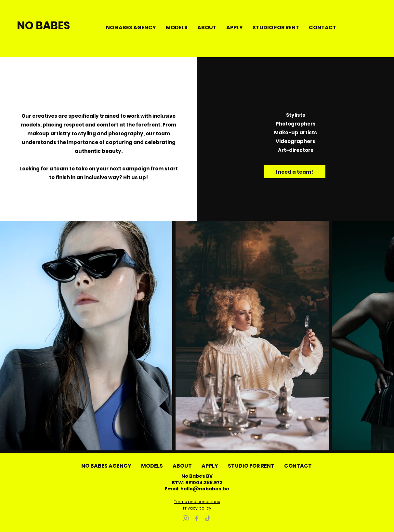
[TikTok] (208, 518)
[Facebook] (197, 518)
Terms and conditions (197, 502)
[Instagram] (186, 518)
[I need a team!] (295, 172)
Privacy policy (197, 508)
